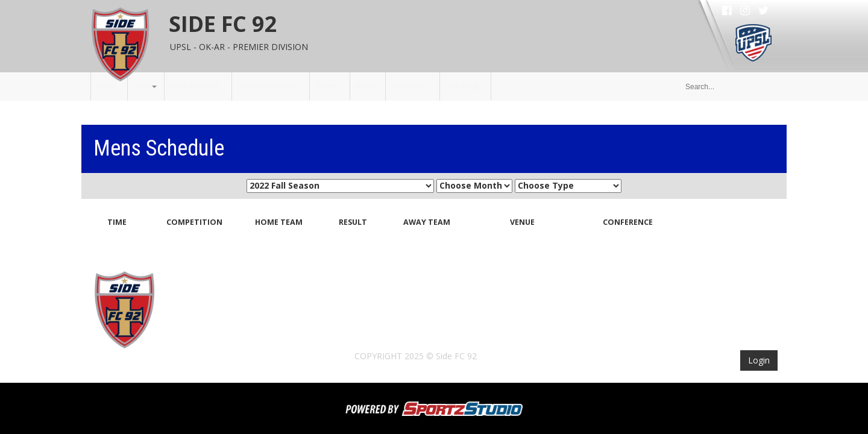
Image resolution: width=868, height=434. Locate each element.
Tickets (326, 86)
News (364, 86)
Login (759, 360)
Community (409, 86)
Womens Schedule (267, 86)
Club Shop (462, 86)
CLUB (142, 86)
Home (105, 86)
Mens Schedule (194, 86)
